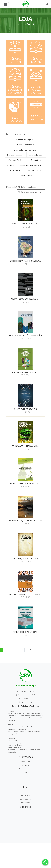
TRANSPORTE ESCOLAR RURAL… (25, 483)
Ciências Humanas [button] (15, 155)
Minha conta (26, 795)
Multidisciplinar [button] (34, 170)
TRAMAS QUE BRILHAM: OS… (25, 558)
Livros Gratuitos (26, 176)
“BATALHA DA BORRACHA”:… (26, 224)
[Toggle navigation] (5, 5)
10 (40, 650)
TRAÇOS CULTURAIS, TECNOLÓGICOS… (25, 594)
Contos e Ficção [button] (15, 160)
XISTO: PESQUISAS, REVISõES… (26, 299)
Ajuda (25, 772)
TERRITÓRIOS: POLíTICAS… (25, 632)
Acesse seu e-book (25, 799)
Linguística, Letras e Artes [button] (31, 165)
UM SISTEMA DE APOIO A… (26, 409)
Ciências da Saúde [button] (25, 145)
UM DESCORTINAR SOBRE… (26, 446)
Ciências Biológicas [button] (25, 139)
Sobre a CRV (26, 762)
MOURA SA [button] (13, 170)
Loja (26, 792)
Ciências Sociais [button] (36, 155)
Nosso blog (25, 765)
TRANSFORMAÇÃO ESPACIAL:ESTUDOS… (25, 520)
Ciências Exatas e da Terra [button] (25, 150)
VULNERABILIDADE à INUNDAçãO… (25, 335)
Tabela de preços (25, 803)
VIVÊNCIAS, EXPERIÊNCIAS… (26, 372)
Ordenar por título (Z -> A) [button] (30, 192)
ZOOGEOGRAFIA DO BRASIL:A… (25, 261)
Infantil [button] (10, 165)
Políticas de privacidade (25, 769)
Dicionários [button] (36, 160)
